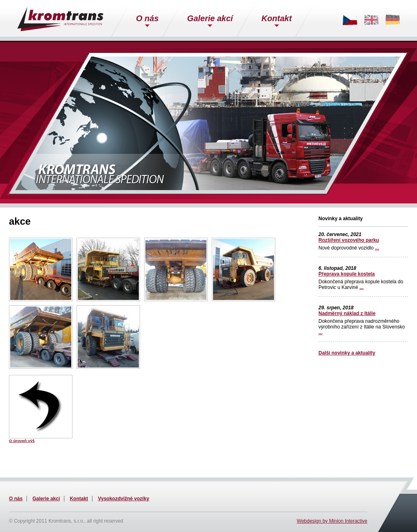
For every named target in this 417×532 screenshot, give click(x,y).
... (377, 248)
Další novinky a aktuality (347, 353)
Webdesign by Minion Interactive (332, 521)
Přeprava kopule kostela (347, 274)
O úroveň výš (22, 441)
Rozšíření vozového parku (349, 240)
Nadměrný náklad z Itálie (347, 313)
